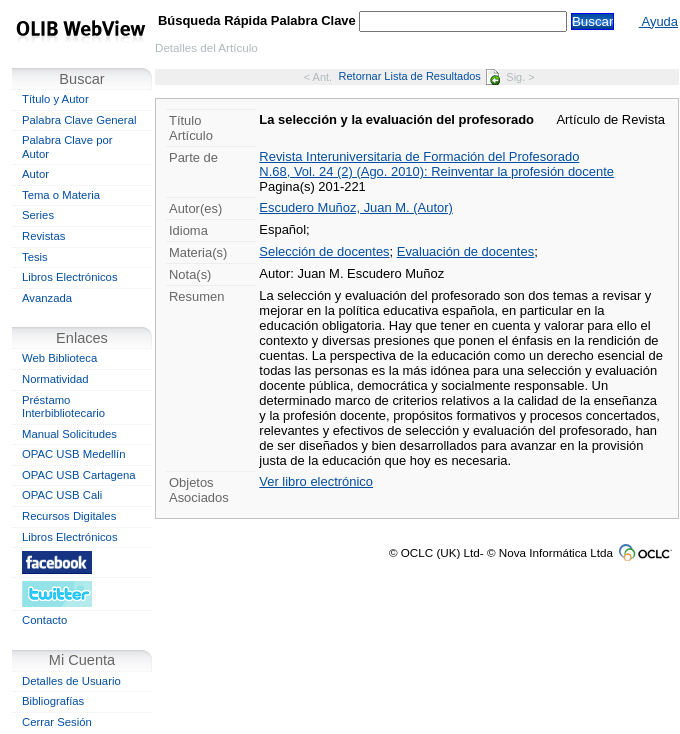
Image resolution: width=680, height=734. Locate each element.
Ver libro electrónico (316, 481)
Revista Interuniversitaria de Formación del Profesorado (419, 156)
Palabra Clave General (79, 120)
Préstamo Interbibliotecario (63, 407)
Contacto (44, 620)
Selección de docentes (324, 251)
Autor (35, 174)
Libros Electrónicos (70, 277)
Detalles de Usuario (71, 681)
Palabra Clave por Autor (67, 147)
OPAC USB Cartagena (79, 475)
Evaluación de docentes (465, 251)
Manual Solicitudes (69, 434)
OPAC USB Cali (62, 495)
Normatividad (55, 379)
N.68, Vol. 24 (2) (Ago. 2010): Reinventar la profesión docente (436, 171)
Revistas (43, 236)
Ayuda (658, 21)
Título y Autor (55, 99)
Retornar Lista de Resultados (419, 76)
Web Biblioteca (59, 358)
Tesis (35, 257)
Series (38, 215)
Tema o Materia (61, 195)
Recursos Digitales (69, 516)
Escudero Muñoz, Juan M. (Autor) (355, 207)
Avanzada (47, 298)
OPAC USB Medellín (74, 454)
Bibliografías (53, 701)
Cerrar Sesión (57, 722)
